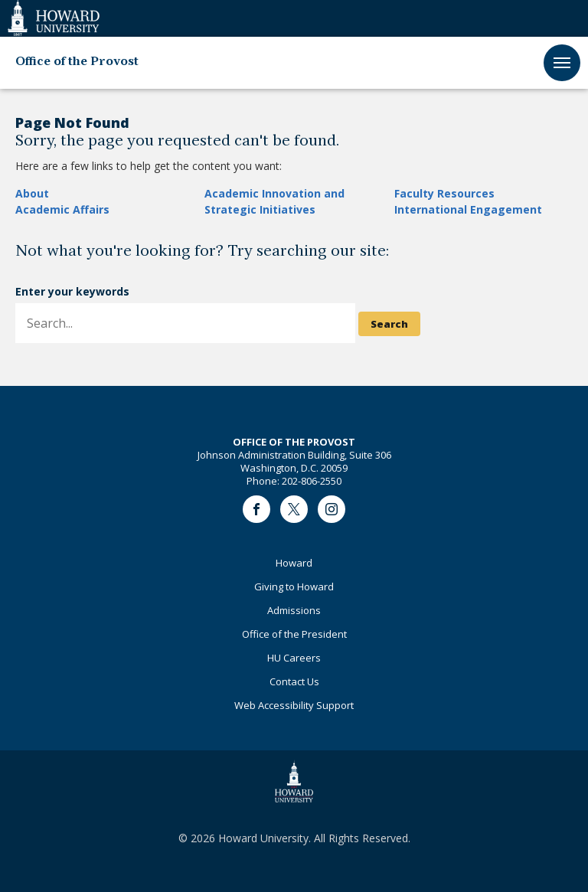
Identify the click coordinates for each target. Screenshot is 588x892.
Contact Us (294, 681)
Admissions (294, 610)
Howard (294, 563)
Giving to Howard (294, 586)
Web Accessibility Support (294, 705)
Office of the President (294, 634)
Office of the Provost (77, 62)
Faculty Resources (444, 193)
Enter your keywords (72, 291)
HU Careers (294, 658)
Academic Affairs (62, 209)
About (32, 193)
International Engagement (468, 209)
